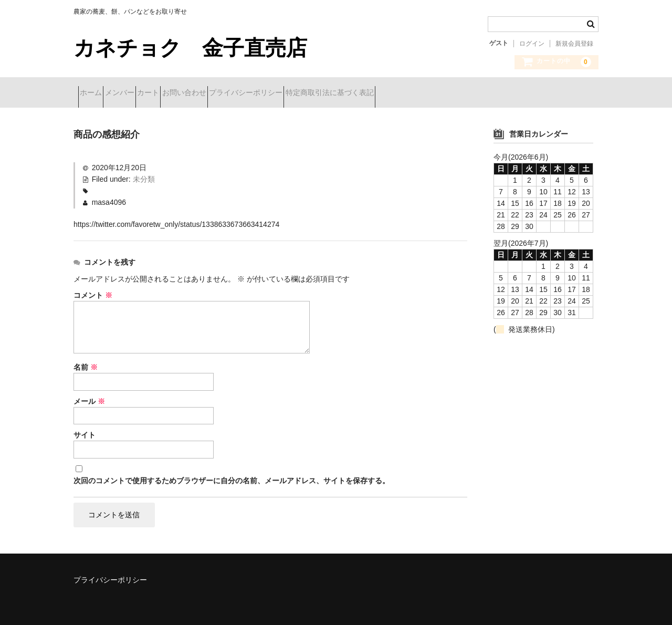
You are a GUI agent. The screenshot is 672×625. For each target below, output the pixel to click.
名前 (86, 363)
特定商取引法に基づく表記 (427, 93)
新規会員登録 (574, 44)
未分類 (144, 175)
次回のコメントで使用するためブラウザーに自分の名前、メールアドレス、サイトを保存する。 (232, 477)
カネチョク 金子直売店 (201, 48)
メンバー (143, 93)
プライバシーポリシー (325, 93)
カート (190, 93)
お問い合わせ (245, 93)
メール (89, 398)
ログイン (532, 44)
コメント (93, 291)
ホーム (96, 93)
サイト (85, 432)
